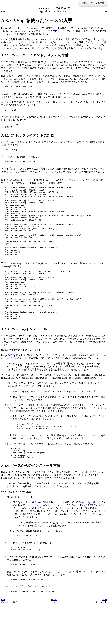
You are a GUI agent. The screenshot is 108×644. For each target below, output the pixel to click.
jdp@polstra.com (24, 31)
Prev (3, 12)
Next (105, 12)
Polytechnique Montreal (90, 536)
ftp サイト (21, 283)
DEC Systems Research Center (27, 536)
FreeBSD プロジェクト (55, 31)
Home (54, 638)
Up (54, 641)
